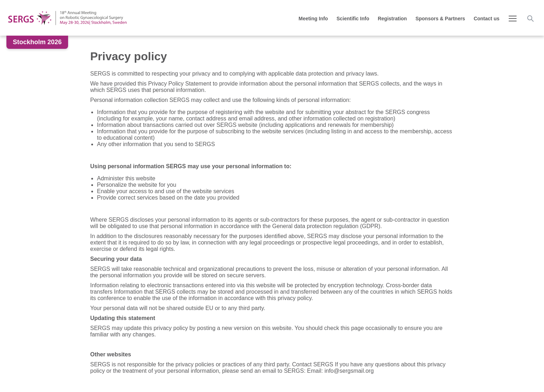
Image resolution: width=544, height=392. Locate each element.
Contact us (487, 19)
